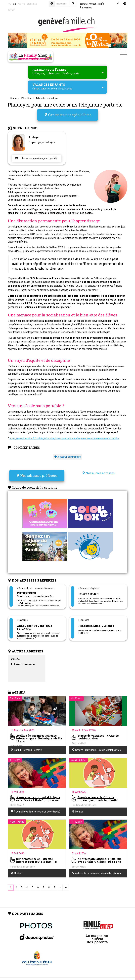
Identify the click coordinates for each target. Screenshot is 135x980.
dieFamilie (32, 4)
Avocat (92, 4)
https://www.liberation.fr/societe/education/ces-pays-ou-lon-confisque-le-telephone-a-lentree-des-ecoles (65, 437)
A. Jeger (34, 136)
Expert (83, 4)
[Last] (66, 885)
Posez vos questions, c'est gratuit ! (37, 157)
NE (19, 4)
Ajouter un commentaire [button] (68, 455)
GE (15, 4)
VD (10, 4)
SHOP (11, 10)
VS (24, 4)
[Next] (60, 885)
